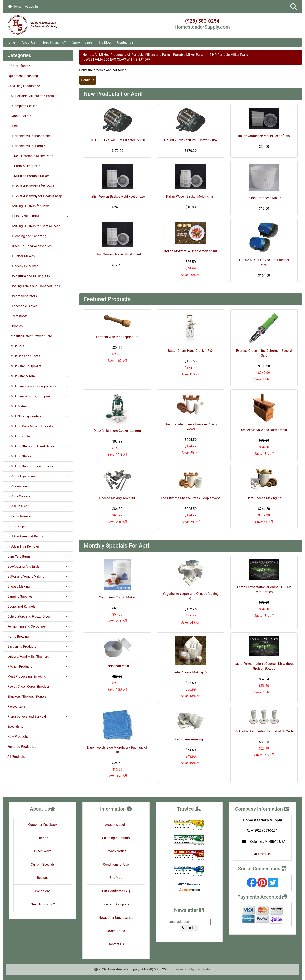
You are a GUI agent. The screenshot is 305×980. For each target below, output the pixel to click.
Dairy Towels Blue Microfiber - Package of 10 (117, 750)
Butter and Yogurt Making (38, 576)
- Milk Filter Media (38, 376)
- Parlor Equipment (38, 476)
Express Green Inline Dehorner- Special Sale (264, 353)
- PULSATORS (38, 506)
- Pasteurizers (18, 486)
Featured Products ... (22, 747)
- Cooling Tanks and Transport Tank (34, 286)
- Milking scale (19, 436)
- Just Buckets (19, 116)
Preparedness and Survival (38, 717)
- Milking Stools (19, 456)
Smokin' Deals (82, 42)
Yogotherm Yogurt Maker (117, 597)
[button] (294, 7)
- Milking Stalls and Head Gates (38, 446)
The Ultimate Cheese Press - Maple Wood (190, 498)
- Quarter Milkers (21, 256)
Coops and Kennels (21, 606)
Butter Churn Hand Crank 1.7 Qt (191, 351)
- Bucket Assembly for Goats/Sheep (35, 196)
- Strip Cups (17, 526)
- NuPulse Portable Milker (28, 176)
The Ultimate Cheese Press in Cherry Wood (191, 427)
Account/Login (116, 825)
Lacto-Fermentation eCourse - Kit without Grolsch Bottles (264, 666)
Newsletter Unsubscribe (116, 918)
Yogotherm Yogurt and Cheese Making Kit (190, 596)
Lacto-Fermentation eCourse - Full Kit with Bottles (264, 589)
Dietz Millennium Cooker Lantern (117, 431)
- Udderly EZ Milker (22, 266)
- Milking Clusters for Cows (28, 206)
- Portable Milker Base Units (29, 136)
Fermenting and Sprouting (38, 626)
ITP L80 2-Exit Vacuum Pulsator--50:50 (117, 140)
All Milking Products (109, 55)
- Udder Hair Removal (23, 546)
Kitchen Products (38, 667)
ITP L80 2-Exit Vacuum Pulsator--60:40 (191, 140)
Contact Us (125, 42)
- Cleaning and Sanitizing (27, 236)
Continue (88, 80)
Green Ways (43, 851)
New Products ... (19, 737)
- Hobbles (15, 326)
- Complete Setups (22, 106)
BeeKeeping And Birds (38, 566)
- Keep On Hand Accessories (30, 246)
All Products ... (18, 757)
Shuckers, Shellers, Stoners (27, 697)
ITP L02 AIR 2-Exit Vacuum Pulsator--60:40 (264, 262)
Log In (31, 6)
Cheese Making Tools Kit (117, 498)
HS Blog (105, 42)
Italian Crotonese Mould (264, 198)
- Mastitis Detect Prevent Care (30, 336)
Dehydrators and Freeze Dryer (38, 616)
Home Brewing (38, 636)
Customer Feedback (43, 825)
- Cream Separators (22, 296)
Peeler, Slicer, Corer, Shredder (28, 687)
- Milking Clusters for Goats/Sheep (34, 226)
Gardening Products (38, 646)
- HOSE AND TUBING (38, 216)
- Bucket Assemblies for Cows (31, 186)
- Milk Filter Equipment (24, 366)
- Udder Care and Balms (25, 536)
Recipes (43, 878)
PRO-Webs (203, 969)
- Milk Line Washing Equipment (38, 396)
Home (15, 6)
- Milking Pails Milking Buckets (30, 426)
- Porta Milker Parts (24, 166)
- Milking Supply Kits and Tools (30, 466)
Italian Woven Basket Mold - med (117, 254)
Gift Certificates (19, 66)
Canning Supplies (38, 596)
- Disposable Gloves (22, 306)
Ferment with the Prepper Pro (117, 337)
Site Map (116, 878)
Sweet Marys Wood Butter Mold (264, 430)
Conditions (43, 891)
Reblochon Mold (117, 666)
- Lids (13, 126)
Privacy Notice (116, 851)
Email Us (262, 854)
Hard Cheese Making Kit (264, 498)
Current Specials (43, 864)
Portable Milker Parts (188, 55)
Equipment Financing (23, 76)
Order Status (116, 931)
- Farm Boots (17, 316)
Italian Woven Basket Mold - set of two (117, 196)
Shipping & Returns (116, 838)
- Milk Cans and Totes (24, 356)
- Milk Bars (16, 346)
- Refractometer (19, 516)
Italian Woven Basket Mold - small (191, 196)
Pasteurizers (16, 707)
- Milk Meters (18, 406)
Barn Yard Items (38, 556)
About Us (28, 42)
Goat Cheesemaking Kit (191, 739)
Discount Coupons (116, 904)
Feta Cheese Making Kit (191, 672)
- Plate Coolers (19, 496)
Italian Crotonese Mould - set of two (264, 136)
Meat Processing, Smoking (38, 677)
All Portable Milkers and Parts (148, 55)
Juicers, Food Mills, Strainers (38, 656)
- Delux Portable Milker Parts (30, 156)
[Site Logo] (53, 25)
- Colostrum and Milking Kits (29, 276)
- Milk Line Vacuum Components (38, 386)
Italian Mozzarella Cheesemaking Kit (191, 251)
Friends (43, 838)
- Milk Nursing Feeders (38, 416)
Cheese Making (38, 586)
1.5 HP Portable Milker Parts (227, 55)
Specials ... (15, 727)
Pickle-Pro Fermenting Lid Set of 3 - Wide (264, 731)
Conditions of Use (116, 864)
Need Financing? (54, 42)
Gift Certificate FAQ (116, 891)
